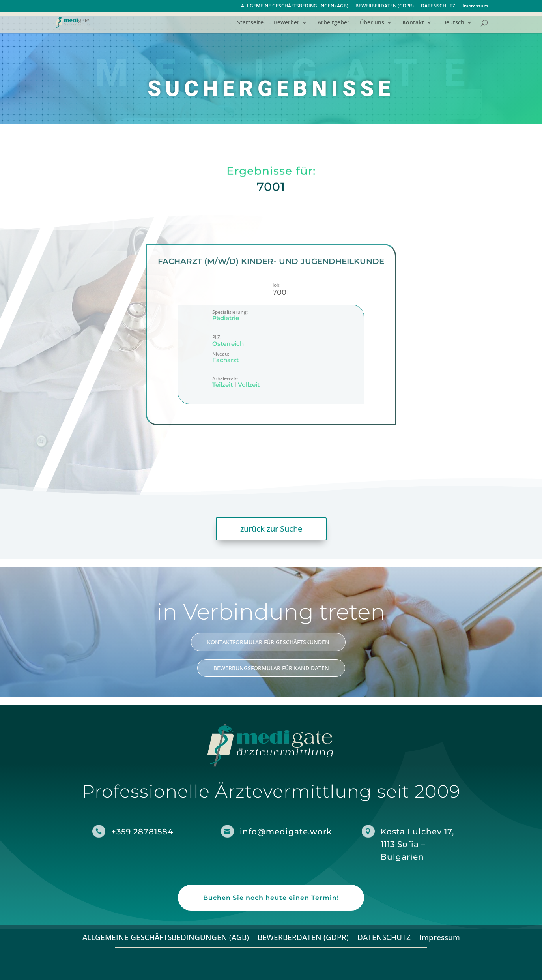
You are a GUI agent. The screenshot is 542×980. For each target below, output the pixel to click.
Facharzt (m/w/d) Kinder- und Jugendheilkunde (271, 261)
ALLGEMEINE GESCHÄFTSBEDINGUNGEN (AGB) (295, 6)
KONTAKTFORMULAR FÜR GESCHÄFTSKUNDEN (268, 642)
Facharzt (225, 360)
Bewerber (287, 23)
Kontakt (413, 23)
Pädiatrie (226, 318)
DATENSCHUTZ (438, 6)
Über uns (372, 23)
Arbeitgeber (334, 23)
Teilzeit (222, 385)
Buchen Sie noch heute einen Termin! (271, 898)
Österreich (228, 344)
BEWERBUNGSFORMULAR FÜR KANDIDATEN (271, 668)
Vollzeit (249, 385)
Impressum (475, 6)
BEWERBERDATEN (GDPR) (385, 6)
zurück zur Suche (271, 529)
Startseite (250, 23)
